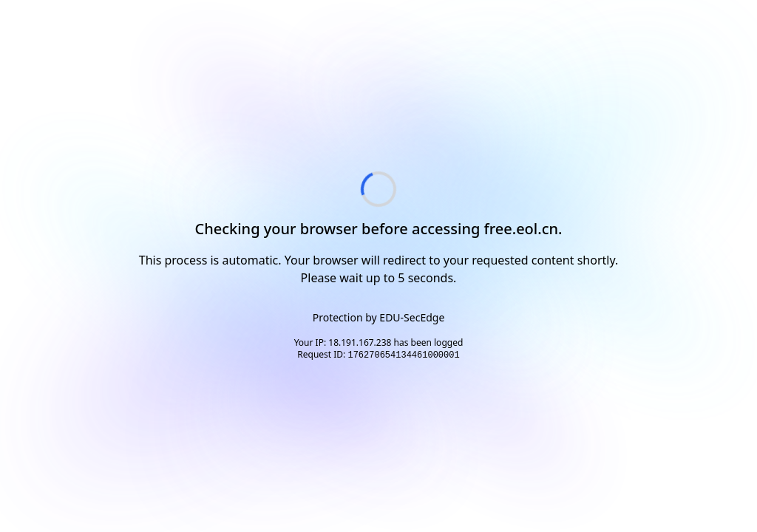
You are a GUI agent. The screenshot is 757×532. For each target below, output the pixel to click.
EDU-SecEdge (412, 317)
